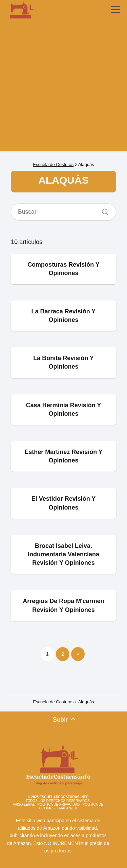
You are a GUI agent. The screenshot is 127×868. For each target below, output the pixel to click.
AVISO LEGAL (24, 804)
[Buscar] (103, 210)
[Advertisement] (63, 88)
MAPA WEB (68, 808)
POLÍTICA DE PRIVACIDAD (58, 804)
